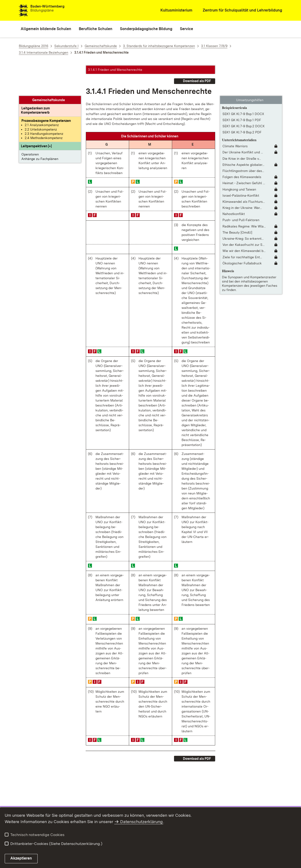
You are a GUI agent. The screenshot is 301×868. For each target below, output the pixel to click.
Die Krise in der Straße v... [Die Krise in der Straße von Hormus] (242, 128)
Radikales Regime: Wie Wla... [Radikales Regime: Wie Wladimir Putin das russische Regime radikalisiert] (244, 196)
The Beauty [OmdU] (237, 202)
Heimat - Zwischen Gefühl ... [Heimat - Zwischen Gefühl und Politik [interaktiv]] (244, 153)
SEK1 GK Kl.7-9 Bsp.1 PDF (242, 90)
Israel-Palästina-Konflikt (241, 165)
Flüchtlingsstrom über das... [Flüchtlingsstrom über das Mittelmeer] (243, 141)
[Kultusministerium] (173, 10)
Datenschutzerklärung (141, 822)
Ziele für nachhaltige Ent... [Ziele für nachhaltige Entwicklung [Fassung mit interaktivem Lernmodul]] (242, 227)
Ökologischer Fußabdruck (242, 233)
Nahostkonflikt (234, 184)
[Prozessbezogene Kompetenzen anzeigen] (46, 91)
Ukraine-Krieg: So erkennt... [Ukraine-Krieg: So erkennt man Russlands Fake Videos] (243, 208)
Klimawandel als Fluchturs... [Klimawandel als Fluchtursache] (244, 171)
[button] (36, 116)
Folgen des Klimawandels (242, 147)
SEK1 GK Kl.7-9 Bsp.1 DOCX (243, 84)
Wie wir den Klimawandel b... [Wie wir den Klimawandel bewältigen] (244, 221)
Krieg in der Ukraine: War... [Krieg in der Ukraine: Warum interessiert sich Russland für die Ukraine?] (242, 178)
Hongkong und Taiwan (239, 159)
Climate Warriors (235, 116)
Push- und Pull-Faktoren (241, 190)
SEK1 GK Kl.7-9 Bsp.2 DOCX (244, 96)
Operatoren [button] (30, 124)
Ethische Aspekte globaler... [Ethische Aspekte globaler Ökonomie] (243, 134)
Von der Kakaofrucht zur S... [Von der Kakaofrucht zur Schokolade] (244, 215)
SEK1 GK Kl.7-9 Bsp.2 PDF (242, 102)
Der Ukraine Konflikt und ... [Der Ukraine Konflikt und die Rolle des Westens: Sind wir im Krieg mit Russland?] (243, 122)
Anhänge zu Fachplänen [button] (40, 128)
